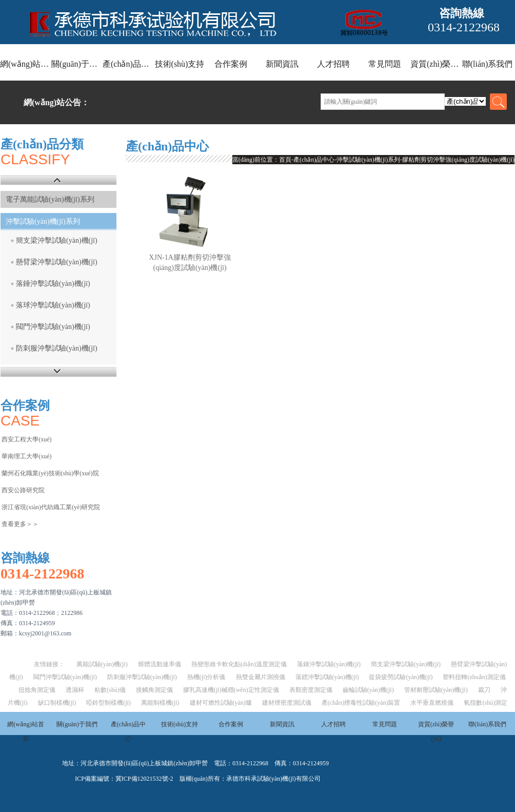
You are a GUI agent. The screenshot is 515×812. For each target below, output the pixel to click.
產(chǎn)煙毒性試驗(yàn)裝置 (361, 703)
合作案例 (231, 64)
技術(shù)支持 (180, 64)
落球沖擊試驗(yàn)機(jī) (53, 305)
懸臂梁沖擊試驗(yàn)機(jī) (57, 262)
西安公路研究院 (23, 490)
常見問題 (385, 64)
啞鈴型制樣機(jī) (108, 703)
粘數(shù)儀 (110, 690)
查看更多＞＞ (20, 524)
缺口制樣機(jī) (57, 703)
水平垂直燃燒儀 (432, 703)
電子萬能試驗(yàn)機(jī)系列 (50, 199)
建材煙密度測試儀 (287, 703)
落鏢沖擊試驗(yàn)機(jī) (327, 677)
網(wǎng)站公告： (56, 102)
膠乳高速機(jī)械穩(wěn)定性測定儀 (231, 690)
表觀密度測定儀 (311, 690)
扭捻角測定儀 (37, 690)
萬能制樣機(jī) (160, 703)
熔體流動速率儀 (160, 664)
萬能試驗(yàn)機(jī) (102, 664)
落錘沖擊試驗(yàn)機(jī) (53, 284)
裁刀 (484, 690)
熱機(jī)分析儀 (206, 677)
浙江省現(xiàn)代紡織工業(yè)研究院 (51, 507)
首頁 (285, 160)
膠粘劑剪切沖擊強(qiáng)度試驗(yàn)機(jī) (458, 160)
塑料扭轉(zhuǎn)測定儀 (474, 677)
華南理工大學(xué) (26, 456)
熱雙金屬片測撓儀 (261, 677)
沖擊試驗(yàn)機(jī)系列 (43, 221)
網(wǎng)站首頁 (26, 64)
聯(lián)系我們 (488, 64)
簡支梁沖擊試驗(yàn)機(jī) (57, 240)
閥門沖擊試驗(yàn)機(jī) (53, 327)
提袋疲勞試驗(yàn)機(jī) (401, 677)
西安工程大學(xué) (26, 439)
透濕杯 (75, 690)
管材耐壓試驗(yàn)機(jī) (436, 690)
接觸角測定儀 (154, 690)
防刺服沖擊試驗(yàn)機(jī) (57, 348)
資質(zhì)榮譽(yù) (436, 64)
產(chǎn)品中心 (128, 64)
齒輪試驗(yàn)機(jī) (368, 690)
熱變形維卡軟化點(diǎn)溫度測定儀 (239, 664)
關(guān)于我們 (77, 64)
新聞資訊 (282, 64)
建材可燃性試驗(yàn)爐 (221, 703)
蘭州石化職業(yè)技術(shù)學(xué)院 (50, 473)
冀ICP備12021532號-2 (144, 779)
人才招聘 (333, 64)
